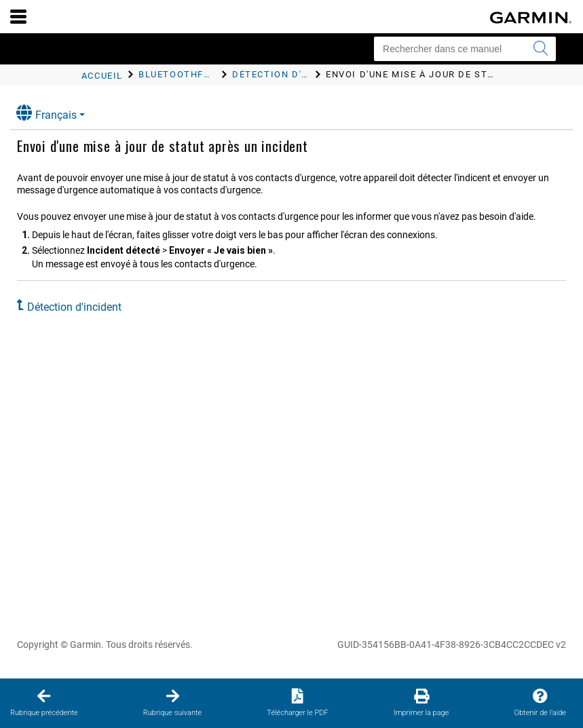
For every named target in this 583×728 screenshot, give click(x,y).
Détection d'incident (74, 307)
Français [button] (46, 113)
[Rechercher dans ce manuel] (465, 49)
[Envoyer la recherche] (540, 49)
